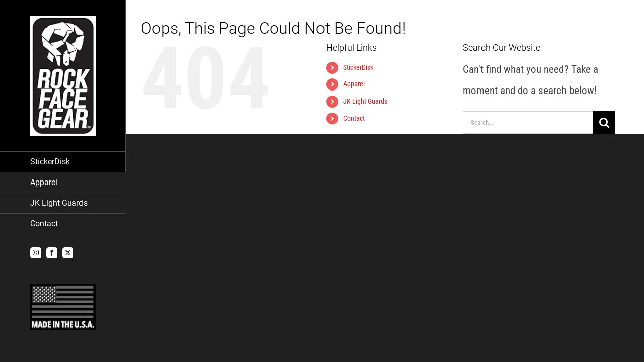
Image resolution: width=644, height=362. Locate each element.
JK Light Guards (365, 101)
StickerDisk (358, 67)
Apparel (354, 84)
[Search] (604, 122)
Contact (354, 118)
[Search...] (528, 122)
